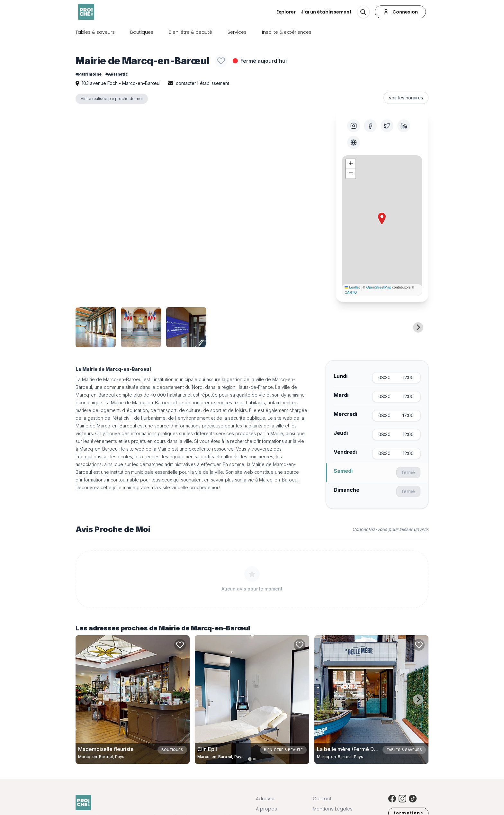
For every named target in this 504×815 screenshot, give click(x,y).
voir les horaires (406, 98)
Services (237, 32)
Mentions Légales (333, 809)
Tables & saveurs (95, 32)
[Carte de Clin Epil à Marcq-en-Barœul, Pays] (252, 700)
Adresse (265, 799)
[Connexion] (400, 12)
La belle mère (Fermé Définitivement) (362, 749)
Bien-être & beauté (190, 32)
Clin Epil (207, 749)
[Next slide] (418, 327)
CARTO (351, 292)
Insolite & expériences (287, 32)
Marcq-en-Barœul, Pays (101, 757)
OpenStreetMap (379, 287)
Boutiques (142, 32)
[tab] (250, 759)
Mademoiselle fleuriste (106, 749)
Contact (322, 799)
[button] (382, 219)
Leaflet (352, 287)
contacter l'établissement (203, 83)
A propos (266, 809)
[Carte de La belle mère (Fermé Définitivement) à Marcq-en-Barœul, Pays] (371, 700)
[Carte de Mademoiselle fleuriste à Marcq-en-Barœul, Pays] (133, 700)
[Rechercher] (363, 12)
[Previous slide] (86, 327)
